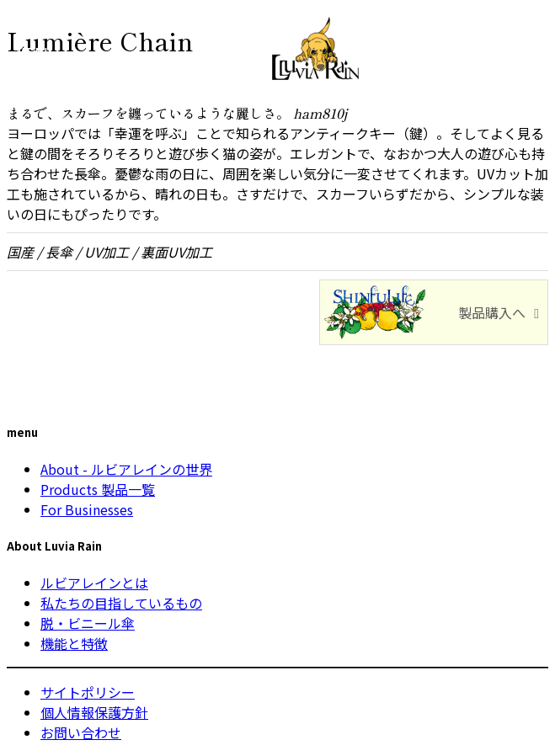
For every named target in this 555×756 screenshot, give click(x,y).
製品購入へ (492, 312)
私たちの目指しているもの (121, 603)
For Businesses (87, 509)
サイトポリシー (88, 692)
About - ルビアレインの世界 (126, 469)
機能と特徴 (74, 643)
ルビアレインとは (94, 583)
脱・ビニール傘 (88, 623)
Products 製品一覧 (98, 489)
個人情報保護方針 (94, 712)
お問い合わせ (81, 732)
